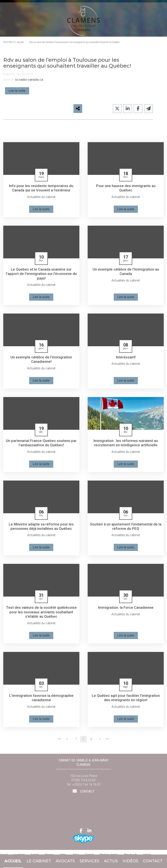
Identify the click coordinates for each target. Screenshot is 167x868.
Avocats (65, 861)
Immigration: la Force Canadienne (126, 610)
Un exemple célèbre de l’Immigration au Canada (126, 274)
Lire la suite (17, 92)
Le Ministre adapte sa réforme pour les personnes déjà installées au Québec (41, 529)
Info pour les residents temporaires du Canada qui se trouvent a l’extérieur (41, 190)
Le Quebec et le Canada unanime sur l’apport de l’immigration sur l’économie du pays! (41, 276)
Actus (111, 861)
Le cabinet (39, 861)
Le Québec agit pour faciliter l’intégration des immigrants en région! (126, 701)
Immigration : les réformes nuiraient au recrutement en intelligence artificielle (126, 445)
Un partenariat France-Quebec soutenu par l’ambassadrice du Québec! (41, 445)
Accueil (13, 861)
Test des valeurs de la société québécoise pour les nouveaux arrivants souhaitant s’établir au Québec (41, 615)
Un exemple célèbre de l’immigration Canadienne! (41, 362)
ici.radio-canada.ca (29, 82)
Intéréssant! (126, 359)
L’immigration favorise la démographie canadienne (41, 701)
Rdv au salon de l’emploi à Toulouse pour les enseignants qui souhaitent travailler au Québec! (75, 44)
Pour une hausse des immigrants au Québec (126, 190)
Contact (153, 861)
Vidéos (130, 861)
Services (89, 861)
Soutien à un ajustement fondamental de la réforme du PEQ (126, 529)
